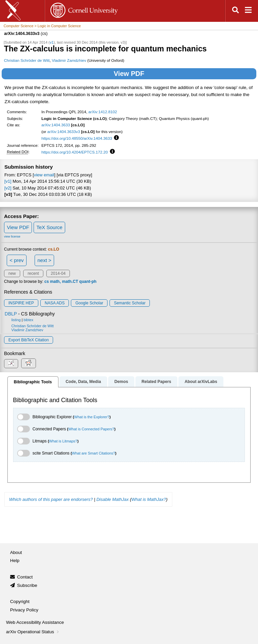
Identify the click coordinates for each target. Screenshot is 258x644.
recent (33, 273)
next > (44, 260)
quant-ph (88, 282)
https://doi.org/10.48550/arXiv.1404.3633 (77, 138)
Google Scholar (89, 303)
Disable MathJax (113, 499)
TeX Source (49, 227)
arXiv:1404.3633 (56, 125)
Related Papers (156, 382)
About (16, 552)
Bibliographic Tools (33, 382)
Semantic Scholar (130, 303)
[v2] (8, 188)
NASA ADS (55, 303)
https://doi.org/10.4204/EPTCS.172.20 (75, 152)
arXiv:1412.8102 (103, 112)
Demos (121, 382)
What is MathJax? (149, 499)
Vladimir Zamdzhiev (69, 60)
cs (47, 282)
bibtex (28, 320)
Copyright (20, 602)
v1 (52, 42)
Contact (25, 577)
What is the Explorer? (92, 417)
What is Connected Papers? (91, 429)
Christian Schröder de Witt (27, 60)
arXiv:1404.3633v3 (64, 132)
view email (44, 175)
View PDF (129, 74)
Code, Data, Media (83, 382)
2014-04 (58, 273)
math (55, 282)
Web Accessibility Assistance (35, 622)
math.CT (70, 282)
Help (15, 561)
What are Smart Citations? (94, 453)
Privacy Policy (24, 610)
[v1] (8, 181)
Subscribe (27, 585)
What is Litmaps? (63, 441)
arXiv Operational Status (33, 632)
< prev (17, 260)
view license (12, 237)
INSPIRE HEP (21, 303)
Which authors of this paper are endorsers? (51, 499)
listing (16, 320)
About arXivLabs (201, 382)
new (12, 273)
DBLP (11, 314)
